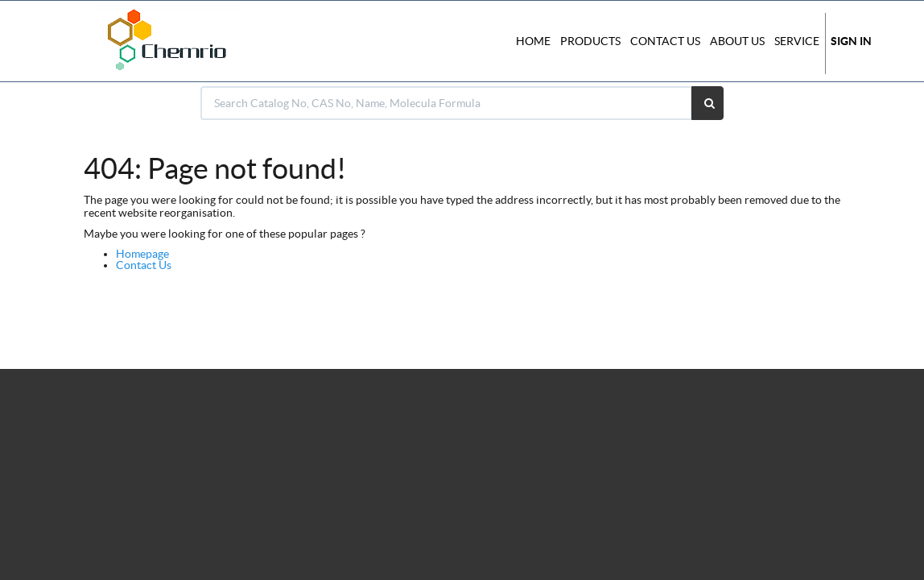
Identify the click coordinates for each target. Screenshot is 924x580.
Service (797, 41)
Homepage (142, 254)
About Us (737, 41)
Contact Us (144, 265)
